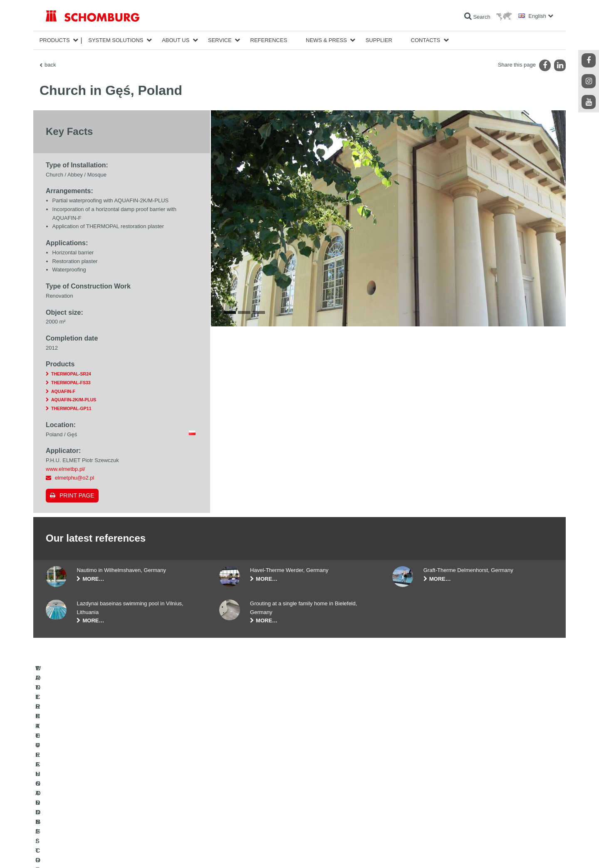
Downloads (231, 796)
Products (55, 40)
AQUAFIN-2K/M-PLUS (74, 400)
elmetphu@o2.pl (75, 478)
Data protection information (172, 851)
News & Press (326, 40)
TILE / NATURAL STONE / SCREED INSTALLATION (104, 796)
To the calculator (237, 783)
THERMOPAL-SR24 (71, 374)
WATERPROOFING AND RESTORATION (92, 783)
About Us (176, 40)
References (269, 40)
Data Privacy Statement (120, 851)
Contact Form (234, 808)
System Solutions (116, 40)
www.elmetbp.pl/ (66, 469)
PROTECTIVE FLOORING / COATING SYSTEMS (101, 808)
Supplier (379, 40)
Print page (77, 495)
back (50, 65)
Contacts (426, 40)
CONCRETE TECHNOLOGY (78, 821)
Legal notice (81, 851)
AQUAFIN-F (63, 391)
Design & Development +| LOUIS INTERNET (516, 851)
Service (220, 40)
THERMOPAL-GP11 (71, 408)
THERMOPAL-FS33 (71, 383)
